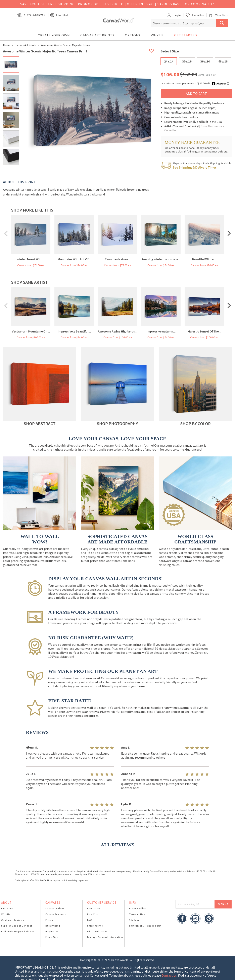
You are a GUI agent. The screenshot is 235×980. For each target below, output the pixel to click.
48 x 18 (223, 61)
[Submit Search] (222, 23)
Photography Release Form (145, 926)
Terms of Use (137, 914)
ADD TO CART (196, 94)
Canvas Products (56, 914)
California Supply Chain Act (18, 931)
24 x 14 (169, 61)
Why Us (157, 35)
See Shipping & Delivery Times (195, 167)
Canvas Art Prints (97, 35)
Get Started (186, 35)
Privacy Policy (137, 908)
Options (133, 35)
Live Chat (59, 15)
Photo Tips (52, 937)
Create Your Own (54, 35)
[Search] (189, 23)
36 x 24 (205, 61)
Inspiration (52, 931)
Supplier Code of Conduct (17, 926)
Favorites (198, 15)
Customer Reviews (13, 920)
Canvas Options (55, 908)
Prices (49, 920)
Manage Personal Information (105, 937)
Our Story (7, 908)
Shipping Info (95, 926)
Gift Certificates (97, 931)
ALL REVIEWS (117, 845)
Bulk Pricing (53, 926)
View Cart (218, 15)
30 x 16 (187, 61)
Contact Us (94, 908)
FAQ (90, 920)
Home (7, 45)
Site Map (134, 920)
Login (174, 15)
